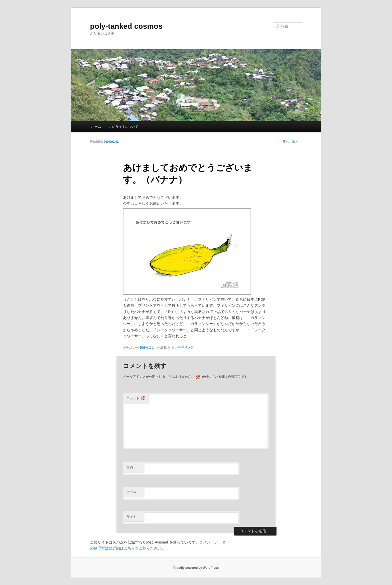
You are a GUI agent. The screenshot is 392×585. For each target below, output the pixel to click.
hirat (171, 347)
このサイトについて (124, 127)
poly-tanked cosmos (126, 26)
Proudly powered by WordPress (196, 568)
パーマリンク (184, 347)
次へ (297, 142)
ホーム (96, 127)
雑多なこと (147, 347)
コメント (136, 398)
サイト (131, 517)
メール (131, 492)
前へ (283, 142)
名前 (130, 467)
